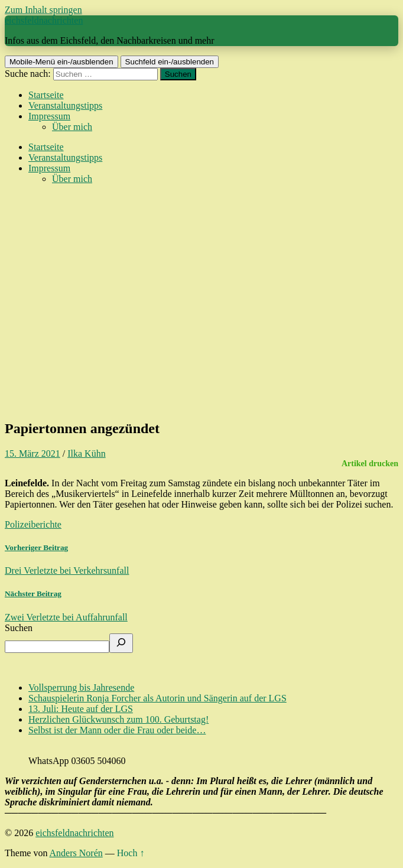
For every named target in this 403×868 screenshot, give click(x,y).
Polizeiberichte (33, 524)
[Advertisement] (201, 326)
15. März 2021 (32, 453)
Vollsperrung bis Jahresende (81, 687)
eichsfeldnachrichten (44, 20)
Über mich (72, 127)
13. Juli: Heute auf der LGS (81, 709)
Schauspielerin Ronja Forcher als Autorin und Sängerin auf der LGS (157, 698)
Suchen (19, 628)
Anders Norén (76, 853)
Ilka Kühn (86, 453)
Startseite (46, 95)
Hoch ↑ (131, 853)
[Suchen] (121, 643)
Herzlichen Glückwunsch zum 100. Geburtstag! (118, 719)
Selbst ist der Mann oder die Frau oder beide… (117, 730)
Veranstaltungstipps (65, 105)
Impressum (49, 116)
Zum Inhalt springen (43, 10)
